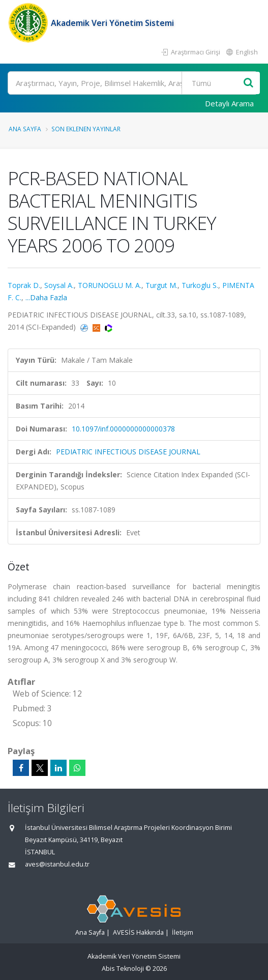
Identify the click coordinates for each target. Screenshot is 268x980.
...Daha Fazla (46, 297)
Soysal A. (59, 285)
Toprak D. (24, 285)
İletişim (183, 932)
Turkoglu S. (200, 285)
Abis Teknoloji (123, 969)
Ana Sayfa (25, 129)
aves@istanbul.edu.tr (57, 864)
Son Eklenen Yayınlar (86, 129)
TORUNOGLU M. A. (110, 285)
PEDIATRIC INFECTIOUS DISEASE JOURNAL (128, 452)
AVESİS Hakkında (138, 932)
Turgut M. (161, 285)
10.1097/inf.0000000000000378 (123, 429)
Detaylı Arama (229, 103)
